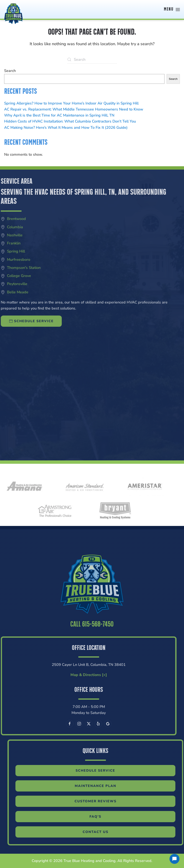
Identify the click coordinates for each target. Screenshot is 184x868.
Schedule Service (103, 771)
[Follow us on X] (81, 724)
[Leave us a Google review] (100, 724)
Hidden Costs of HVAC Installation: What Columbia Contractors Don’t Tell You (70, 121)
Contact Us (103, 832)
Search (10, 71)
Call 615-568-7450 (92, 632)
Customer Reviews (103, 801)
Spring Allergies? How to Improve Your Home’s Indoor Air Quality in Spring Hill (71, 103)
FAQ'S (103, 817)
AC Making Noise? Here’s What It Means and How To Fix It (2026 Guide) (66, 127)
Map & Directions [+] (81, 675)
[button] (172, 10)
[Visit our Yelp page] (90, 724)
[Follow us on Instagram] (71, 724)
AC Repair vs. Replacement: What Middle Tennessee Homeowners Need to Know (74, 109)
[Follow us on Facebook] (62, 724)
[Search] (92, 59)
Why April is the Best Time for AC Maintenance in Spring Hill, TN (59, 115)
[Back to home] (13, 10)
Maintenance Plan (103, 786)
